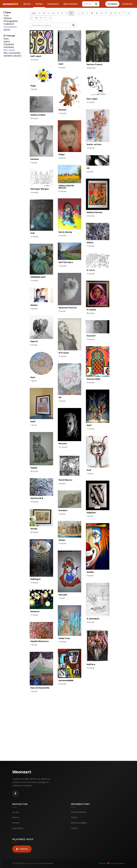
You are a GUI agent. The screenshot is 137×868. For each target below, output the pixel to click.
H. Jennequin (93, 619)
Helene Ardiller (38, 115)
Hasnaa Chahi (93, 379)
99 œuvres (34, 532)
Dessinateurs (10, 27)
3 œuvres (62, 514)
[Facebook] (15, 793)
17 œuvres (34, 615)
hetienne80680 (66, 680)
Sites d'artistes (71, 4)
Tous (6, 15)
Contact (74, 828)
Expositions (53, 4)
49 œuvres (34, 471)
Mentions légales (79, 823)
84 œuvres (62, 684)
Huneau (62, 110)
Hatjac (62, 540)
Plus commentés (12, 53)
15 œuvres (34, 237)
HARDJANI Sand (38, 277)
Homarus (35, 611)
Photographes (11, 21)
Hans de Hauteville (40, 688)
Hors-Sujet (92, 99)
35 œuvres (62, 266)
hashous (35, 159)
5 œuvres (62, 311)
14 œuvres (91, 148)
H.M (32, 233)
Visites (7, 42)
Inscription (112, 4)
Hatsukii (63, 595)
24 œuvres (91, 216)
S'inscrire (22, 849)
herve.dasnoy (65, 232)
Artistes (39, 4)
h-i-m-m (91, 270)
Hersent (63, 444)
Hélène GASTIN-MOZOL (66, 187)
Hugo (33, 86)
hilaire (90, 242)
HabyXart (91, 513)
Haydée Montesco (40, 641)
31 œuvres (91, 102)
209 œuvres (91, 68)
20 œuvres (34, 118)
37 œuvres (34, 60)
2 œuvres (90, 474)
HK (88, 168)
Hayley (34, 468)
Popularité (9, 44)
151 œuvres (63, 447)
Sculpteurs (9, 24)
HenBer (90, 572)
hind (89, 470)
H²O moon (64, 353)
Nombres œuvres (12, 56)
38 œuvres (91, 313)
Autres (7, 30)
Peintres (8, 18)
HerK (89, 425)
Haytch (34, 341)
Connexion (127, 4)
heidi (33, 422)
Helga (62, 154)
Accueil (16, 812)
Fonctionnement (79, 812)
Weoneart (22, 772)
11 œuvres (91, 429)
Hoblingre (35, 579)
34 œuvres (91, 622)
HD (60, 397)
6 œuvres (62, 67)
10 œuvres (91, 383)
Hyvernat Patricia (68, 308)
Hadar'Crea (64, 638)
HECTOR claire (66, 262)
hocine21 (91, 336)
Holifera (91, 664)
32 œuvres (62, 236)
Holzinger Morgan (40, 189)
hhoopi (34, 529)
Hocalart (63, 510)
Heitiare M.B (37, 498)
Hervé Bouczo (65, 480)
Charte (74, 817)
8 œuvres (90, 172)
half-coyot (36, 56)
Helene (34, 305)
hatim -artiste (94, 144)
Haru (33, 377)
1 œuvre (34, 381)
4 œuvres (34, 89)
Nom (6, 39)
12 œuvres (34, 281)
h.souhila (91, 310)
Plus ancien (9, 50)
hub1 (61, 64)
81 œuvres (62, 191)
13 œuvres (62, 113)
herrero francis (95, 64)
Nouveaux (9, 47)
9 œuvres (34, 163)
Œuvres (27, 4)
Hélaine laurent (95, 212)
